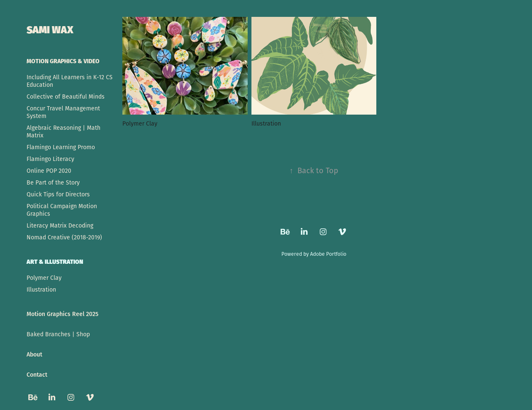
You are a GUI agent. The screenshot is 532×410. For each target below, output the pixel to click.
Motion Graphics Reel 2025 (62, 314)
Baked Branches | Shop (58, 334)
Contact (37, 374)
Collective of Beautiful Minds (66, 96)
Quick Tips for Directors (58, 194)
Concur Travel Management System (63, 112)
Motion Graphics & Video (63, 61)
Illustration (41, 289)
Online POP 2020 (49, 171)
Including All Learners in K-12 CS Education (70, 81)
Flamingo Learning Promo (61, 147)
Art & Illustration (55, 261)
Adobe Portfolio (328, 254)
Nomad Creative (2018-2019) (64, 237)
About (34, 354)
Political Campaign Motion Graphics (62, 210)
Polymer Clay (44, 278)
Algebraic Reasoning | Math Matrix (63, 131)
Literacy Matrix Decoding (60, 225)
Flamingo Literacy (50, 159)
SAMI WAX (50, 29)
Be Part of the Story (53, 182)
